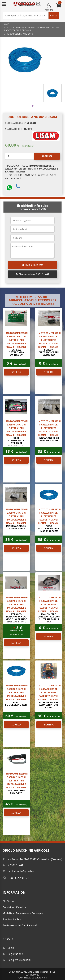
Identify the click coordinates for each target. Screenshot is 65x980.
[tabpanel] (52, 93)
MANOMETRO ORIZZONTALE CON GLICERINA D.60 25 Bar (49, 618)
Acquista (43, 156)
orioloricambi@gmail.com (19, 871)
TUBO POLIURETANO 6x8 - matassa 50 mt (49, 529)
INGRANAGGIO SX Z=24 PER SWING (16, 527)
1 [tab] (33, 106)
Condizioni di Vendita (14, 907)
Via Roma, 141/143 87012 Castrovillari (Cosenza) (32, 859)
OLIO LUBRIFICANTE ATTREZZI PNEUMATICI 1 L (16, 442)
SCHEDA (16, 372)
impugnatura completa (16, 792)
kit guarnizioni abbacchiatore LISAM (49, 705)
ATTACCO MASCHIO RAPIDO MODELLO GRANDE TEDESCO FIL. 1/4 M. (16, 618)
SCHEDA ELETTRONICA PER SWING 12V (49, 352)
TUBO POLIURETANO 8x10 (16, 704)
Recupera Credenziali (17, 960)
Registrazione (13, 954)
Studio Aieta (41, 978)
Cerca (54, 15)
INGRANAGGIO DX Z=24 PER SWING (49, 439)
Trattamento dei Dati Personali (20, 925)
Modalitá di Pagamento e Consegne (23, 913)
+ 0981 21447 (13, 865)
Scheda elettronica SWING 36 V (16, 352)
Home (6, 24)
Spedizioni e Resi (12, 919)
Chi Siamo (8, 901)
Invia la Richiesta (32, 265)
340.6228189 (16, 878)
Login (8, 948)
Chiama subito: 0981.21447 (33, 274)
